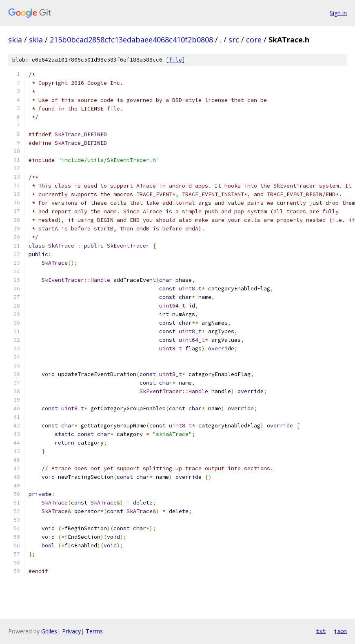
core (254, 40)
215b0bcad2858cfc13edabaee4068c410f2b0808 (131, 40)
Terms (94, 631)
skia (15, 40)
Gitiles (49, 631)
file (175, 60)
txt (321, 631)
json (340, 631)
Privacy (71, 631)
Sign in (338, 13)
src (234, 40)
